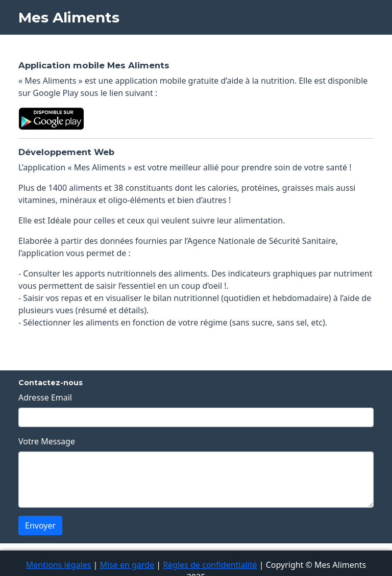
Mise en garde (127, 565)
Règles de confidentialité (210, 565)
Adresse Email (45, 397)
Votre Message (47, 441)
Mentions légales (59, 565)
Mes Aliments (69, 17)
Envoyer (40, 525)
